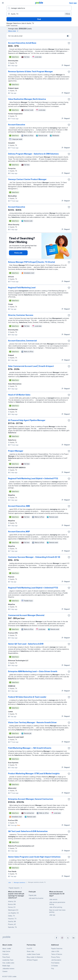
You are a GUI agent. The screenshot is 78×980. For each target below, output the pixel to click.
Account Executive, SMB (19, 506)
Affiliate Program (32, 960)
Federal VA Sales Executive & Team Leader (27, 697)
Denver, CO (12, 907)
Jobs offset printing (56, 907)
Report (66, 65)
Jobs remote (53, 899)
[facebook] (56, 938)
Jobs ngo (52, 915)
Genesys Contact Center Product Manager (27, 179)
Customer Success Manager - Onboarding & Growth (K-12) (34, 557)
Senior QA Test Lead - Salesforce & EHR (26, 644)
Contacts (6, 954)
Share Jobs (30, 951)
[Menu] (3, 3)
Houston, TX (12, 919)
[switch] (68, 36)
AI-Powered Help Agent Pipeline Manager (27, 420)
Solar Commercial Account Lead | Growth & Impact (31, 366)
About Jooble (7, 949)
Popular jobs (33, 895)
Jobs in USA (55, 951)
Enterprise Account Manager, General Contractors (31, 799)
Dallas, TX (11, 916)
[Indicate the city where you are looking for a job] (39, 14)
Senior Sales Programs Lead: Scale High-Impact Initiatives (34, 857)
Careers (5, 971)
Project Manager (16, 451)
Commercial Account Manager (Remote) (26, 615)
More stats (14, 31)
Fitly (53, 969)
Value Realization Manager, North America (27, 99)
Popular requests (16, 888)
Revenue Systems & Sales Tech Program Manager (30, 72)
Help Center (6, 951)
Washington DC (13, 910)
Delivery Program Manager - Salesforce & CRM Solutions (33, 154)
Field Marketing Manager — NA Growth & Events (30, 748)
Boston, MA (12, 904)
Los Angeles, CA (13, 913)
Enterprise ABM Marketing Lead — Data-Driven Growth (33, 671)
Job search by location (36, 898)
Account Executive (17, 125)
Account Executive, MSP (19, 532)
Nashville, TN (12, 927)
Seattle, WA (12, 921)
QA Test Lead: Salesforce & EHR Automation (28, 831)
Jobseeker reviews (8, 969)
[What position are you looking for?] (39, 8)
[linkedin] (74, 938)
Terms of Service (57, 954)
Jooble (14, 976)
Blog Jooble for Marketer (35, 957)
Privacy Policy (56, 957)
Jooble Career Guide (33, 954)
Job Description (56, 960)
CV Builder (55, 966)
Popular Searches (57, 949)
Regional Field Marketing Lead (22, 288)
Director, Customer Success (21, 315)
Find (39, 19)
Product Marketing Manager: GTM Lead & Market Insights (34, 774)
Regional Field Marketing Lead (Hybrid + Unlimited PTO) (33, 478)
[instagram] (62, 938)
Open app (73, 3)
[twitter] (68, 938)
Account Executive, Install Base (22, 43)
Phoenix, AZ (12, 924)
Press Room (6, 957)
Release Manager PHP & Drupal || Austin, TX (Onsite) (32, 262)
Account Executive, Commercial (22, 341)
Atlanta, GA (12, 901)
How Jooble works (8, 963)
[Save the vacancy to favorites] (69, 43)
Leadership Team (8, 960)
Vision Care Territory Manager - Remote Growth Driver (32, 722)
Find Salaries (55, 963)
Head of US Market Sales (19, 395)
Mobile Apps (6, 966)
